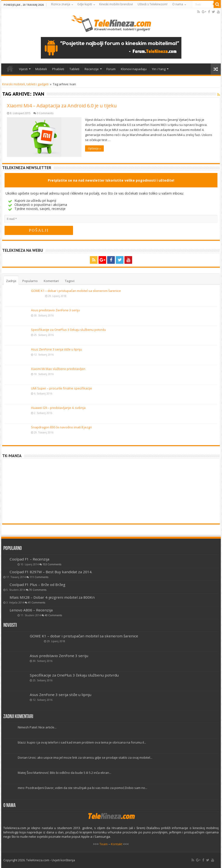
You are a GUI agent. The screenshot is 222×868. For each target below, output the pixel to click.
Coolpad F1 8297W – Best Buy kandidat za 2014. (51, 572)
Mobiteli (41, 69)
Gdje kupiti (85, 4)
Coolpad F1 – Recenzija (29, 559)
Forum (111, 69)
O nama (178, 4)
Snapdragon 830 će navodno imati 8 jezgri (61, 427)
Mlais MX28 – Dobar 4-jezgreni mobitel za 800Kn (52, 597)
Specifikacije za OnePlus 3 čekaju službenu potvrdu (68, 330)
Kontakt (117, 844)
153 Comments (52, 564)
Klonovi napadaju (134, 69)
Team (104, 844)
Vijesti (23, 69)
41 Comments (37, 603)
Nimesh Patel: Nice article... (37, 727)
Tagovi (70, 281)
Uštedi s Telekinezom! (153, 4)
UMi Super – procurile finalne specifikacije (62, 388)
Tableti (74, 69)
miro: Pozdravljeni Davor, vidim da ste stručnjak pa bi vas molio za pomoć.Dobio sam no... (83, 788)
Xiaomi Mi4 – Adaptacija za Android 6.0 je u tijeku (62, 106)
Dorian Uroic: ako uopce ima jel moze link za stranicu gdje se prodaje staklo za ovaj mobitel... (85, 757)
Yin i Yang (159, 69)
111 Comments (39, 577)
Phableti (58, 69)
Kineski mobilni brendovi (116, 4)
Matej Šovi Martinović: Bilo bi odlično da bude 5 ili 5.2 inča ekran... (65, 773)
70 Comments (38, 590)
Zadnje (11, 281)
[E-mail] (111, 219)
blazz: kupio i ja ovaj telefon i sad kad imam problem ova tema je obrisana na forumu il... (82, 742)
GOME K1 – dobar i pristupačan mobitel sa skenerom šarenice (76, 291)
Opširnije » (94, 148)
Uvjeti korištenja (63, 860)
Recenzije (92, 69)
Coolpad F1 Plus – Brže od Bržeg (37, 585)
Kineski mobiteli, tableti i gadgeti (25, 84)
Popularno (30, 281)
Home (10, 68)
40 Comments (53, 615)
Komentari (51, 281)
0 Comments (45, 113)
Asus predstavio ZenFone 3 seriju (55, 310)
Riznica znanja (61, 4)
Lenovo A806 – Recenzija (31, 610)
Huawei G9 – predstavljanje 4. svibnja (58, 408)
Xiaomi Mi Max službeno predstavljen (58, 369)
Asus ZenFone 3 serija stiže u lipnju (56, 349)
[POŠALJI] (39, 230)
